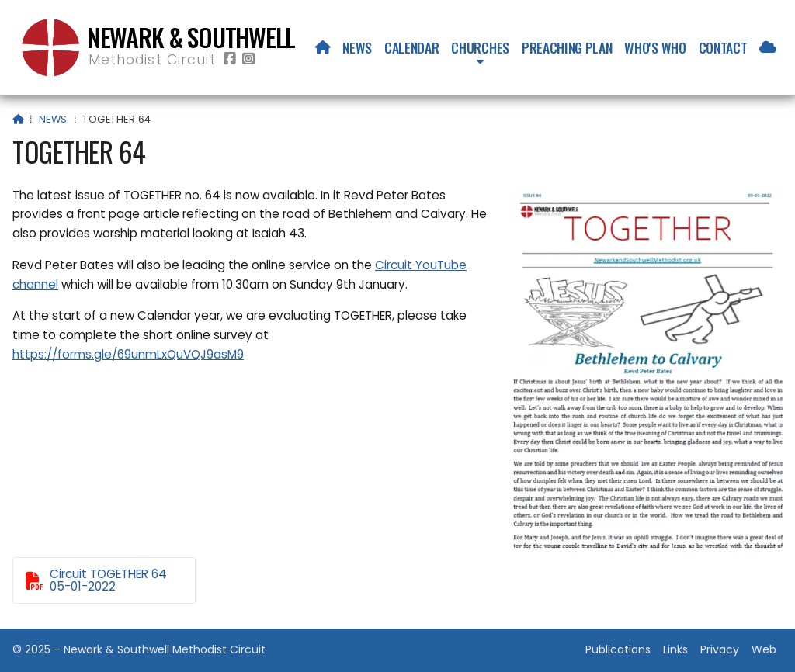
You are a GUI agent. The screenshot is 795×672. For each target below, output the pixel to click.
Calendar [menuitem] (411, 47)
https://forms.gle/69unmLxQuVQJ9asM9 (128, 354)
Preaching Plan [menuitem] (567, 47)
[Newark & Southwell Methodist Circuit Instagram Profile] (248, 59)
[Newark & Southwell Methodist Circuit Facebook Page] (230, 59)
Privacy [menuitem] (720, 649)
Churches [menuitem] (480, 47)
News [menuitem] (357, 47)
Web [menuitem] (764, 649)
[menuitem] (323, 47)
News (53, 119)
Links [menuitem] (675, 649)
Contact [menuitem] (723, 47)
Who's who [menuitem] (655, 47)
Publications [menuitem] (618, 649)
